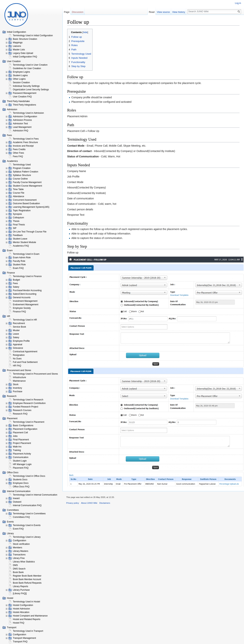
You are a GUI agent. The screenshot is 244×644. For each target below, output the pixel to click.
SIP (15, 228)
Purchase (18, 391)
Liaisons (17, 46)
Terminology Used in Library (27, 537)
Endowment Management (26, 305)
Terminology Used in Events (27, 525)
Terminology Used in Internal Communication (35, 495)
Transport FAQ (20, 642)
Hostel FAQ (19, 623)
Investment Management (25, 301)
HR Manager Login (22, 464)
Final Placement (21, 440)
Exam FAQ (18, 268)
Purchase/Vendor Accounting (27, 290)
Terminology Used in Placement (29, 422)
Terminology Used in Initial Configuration (33, 35)
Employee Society (22, 308)
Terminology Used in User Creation (30, 65)
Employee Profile (21, 341)
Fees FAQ (18, 156)
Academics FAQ (21, 246)
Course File (19, 193)
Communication (21, 457)
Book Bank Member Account (27, 579)
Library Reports (20, 586)
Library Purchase (21, 590)
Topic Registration (22, 211)
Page (67, 12)
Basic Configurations (23, 425)
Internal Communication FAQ (27, 505)
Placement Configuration (25, 429)
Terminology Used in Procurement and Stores (35, 374)
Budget (16, 280)
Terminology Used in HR (25, 320)
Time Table (18, 189)
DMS (15, 565)
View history (179, 12)
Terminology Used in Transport (28, 631)
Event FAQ (18, 529)
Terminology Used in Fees (26, 139)
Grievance (18, 348)
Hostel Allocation (21, 612)
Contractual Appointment (25, 352)
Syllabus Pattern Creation (25, 172)
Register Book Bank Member (27, 576)
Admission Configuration (25, 116)
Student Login (20, 461)
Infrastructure (19, 377)
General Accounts (22, 297)
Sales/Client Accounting (25, 294)
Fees (15, 283)
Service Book (19, 327)
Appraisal (17, 344)
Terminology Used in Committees (29, 514)
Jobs (15, 436)
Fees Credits (19, 149)
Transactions (19, 555)
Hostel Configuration (23, 605)
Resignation (19, 355)
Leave (16, 334)
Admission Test (20, 124)
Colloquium (18, 218)
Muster (16, 330)
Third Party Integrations (24, 105)
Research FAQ (20, 414)
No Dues (17, 359)
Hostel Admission (21, 609)
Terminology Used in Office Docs (29, 476)
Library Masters (21, 551)
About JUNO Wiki (89, 503)
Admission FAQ (21, 131)
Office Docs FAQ (21, 487)
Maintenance (19, 381)
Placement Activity (22, 454)
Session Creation (21, 82)
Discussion (78, 12)
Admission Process (22, 120)
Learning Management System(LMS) (31, 207)
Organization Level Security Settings (31, 90)
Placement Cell (20, 433)
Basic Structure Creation (25, 39)
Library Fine (19, 558)
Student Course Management (27, 186)
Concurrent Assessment (25, 200)
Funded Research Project (25, 407)
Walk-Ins (17, 447)
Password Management (25, 93)
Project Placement (22, 443)
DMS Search (19, 569)
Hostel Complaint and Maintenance (30, 616)
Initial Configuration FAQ (25, 57)
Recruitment (19, 323)
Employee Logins (21, 72)
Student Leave (20, 239)
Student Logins (20, 75)
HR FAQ (17, 366)
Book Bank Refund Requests (27, 583)
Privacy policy (73, 503)
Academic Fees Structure (25, 142)
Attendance (19, 196)
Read (152, 12)
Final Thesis (19, 225)
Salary (16, 287)
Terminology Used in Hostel (26, 602)
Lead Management (22, 127)
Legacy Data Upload (23, 53)
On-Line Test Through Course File (30, 232)
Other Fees (18, 153)
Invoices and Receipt (23, 146)
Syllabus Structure (22, 175)
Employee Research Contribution (29, 403)
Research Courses (22, 410)
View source (163, 12)
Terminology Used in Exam (26, 254)
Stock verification (21, 544)
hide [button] (85, 32)
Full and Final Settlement (25, 362)
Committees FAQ (21, 517)
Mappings (18, 43)
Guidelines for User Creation (27, 68)
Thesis (16, 221)
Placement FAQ (21, 468)
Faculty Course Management (27, 182)
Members (17, 548)
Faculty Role (19, 261)
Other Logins (19, 79)
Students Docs (20, 480)
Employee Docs (21, 483)
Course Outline (20, 179)
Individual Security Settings (26, 86)
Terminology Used (22, 165)
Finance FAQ (19, 312)
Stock (16, 384)
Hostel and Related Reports (27, 619)
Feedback (18, 235)
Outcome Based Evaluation (26, 203)
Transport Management (24, 638)
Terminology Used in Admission (28, 113)
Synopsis (17, 214)
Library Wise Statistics (24, 562)
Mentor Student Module (24, 242)
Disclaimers (105, 503)
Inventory (17, 388)
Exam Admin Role (22, 258)
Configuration (19, 541)
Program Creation (22, 168)
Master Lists (19, 50)
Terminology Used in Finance (27, 276)
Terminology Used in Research (28, 400)
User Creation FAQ (22, 97)
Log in (238, 3)
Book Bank (18, 572)
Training (17, 450)
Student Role (19, 265)
